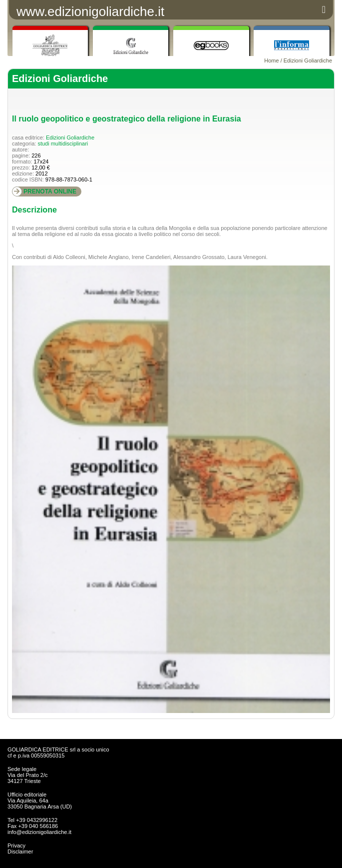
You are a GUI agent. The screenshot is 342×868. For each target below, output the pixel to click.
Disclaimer (20, 851)
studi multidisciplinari (63, 143)
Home (271, 60)
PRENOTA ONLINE (50, 191)
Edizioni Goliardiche (308, 60)
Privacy (16, 845)
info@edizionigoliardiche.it (39, 832)
